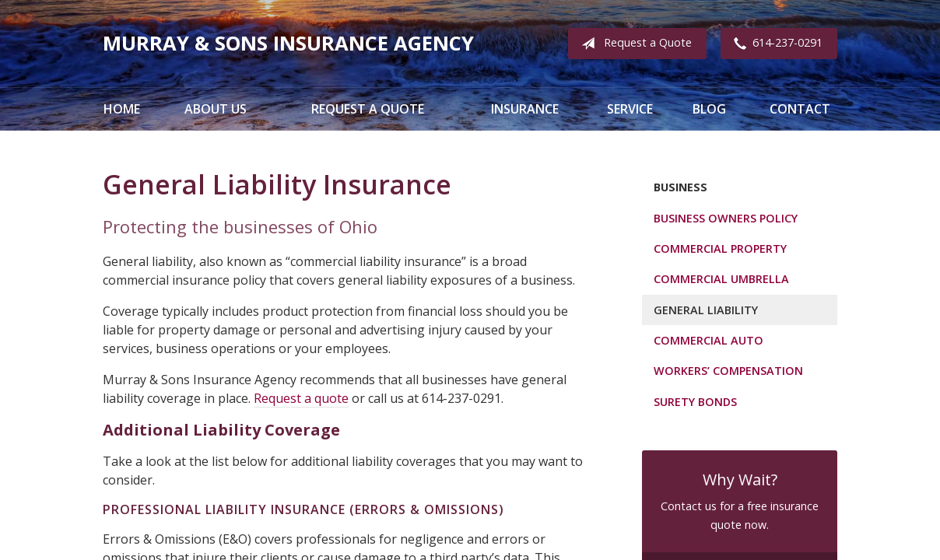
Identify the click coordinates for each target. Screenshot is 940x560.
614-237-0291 (775, 44)
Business (680, 187)
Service (630, 109)
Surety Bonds (695, 402)
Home (122, 109)
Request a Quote (633, 44)
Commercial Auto (709, 340)
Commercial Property (720, 248)
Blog (709, 109)
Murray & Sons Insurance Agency (288, 43)
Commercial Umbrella (721, 279)
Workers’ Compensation (728, 371)
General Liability (706, 310)
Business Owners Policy (726, 218)
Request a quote (301, 398)
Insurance (525, 109)
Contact (800, 109)
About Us (216, 109)
